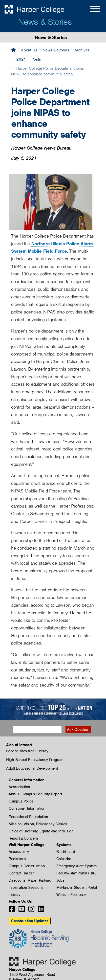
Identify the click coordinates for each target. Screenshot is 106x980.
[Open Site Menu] (90, 10)
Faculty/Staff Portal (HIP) (76, 873)
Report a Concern (23, 838)
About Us (29, 50)
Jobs (60, 880)
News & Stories (45, 22)
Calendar (64, 859)
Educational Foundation (28, 817)
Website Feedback (71, 895)
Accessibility (19, 852)
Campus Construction (27, 866)
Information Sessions (26, 888)
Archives (82, 50)
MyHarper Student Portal (77, 888)
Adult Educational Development (32, 768)
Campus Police (21, 801)
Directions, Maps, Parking (30, 880)
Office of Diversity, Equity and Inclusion (41, 831)
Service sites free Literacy (27, 751)
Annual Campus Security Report (35, 794)
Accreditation (19, 787)
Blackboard (66, 852)
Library (15, 895)
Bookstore (17, 859)
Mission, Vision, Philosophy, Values (38, 824)
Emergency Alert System (76, 866)
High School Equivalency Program (35, 760)
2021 (21, 59)
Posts (36, 59)
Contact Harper (21, 873)
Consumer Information (27, 808)
